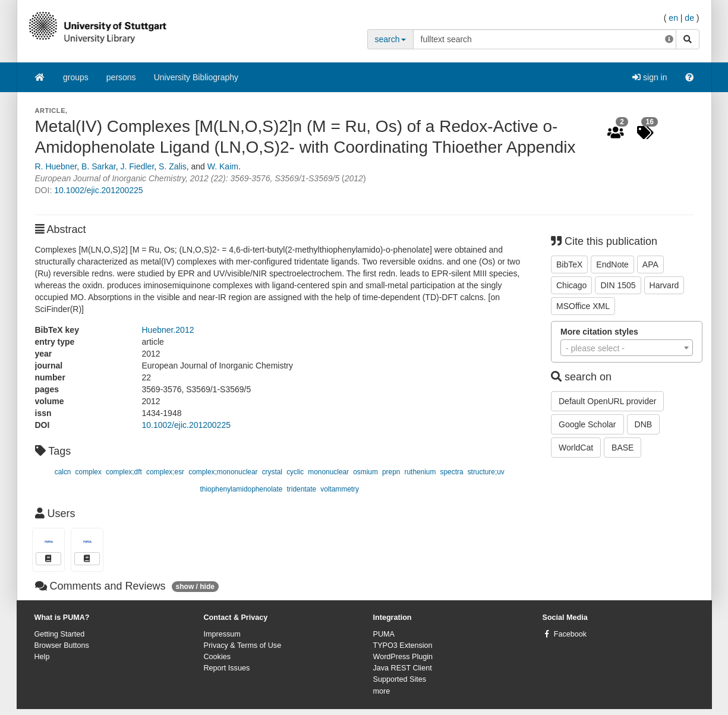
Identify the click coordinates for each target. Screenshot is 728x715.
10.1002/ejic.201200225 (98, 190)
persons (121, 77)
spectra (452, 472)
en (673, 18)
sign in (650, 77)
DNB (644, 424)
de (689, 18)
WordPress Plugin (403, 657)
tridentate (302, 489)
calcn (63, 472)
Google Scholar (587, 424)
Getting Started (60, 634)
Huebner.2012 (168, 330)
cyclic (295, 472)
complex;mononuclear (223, 472)
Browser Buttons (62, 645)
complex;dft (124, 472)
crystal (272, 472)
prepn (391, 472)
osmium (365, 472)
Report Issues (227, 668)
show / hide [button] (195, 587)
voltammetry (340, 489)
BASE (623, 448)
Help (42, 657)
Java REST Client (403, 668)
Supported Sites (400, 679)
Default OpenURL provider (607, 401)
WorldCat (576, 448)
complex (89, 472)
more (382, 691)
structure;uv (486, 472)
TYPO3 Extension (403, 645)
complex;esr (165, 472)
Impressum (222, 634)
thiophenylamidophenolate (242, 489)
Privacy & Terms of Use (243, 645)
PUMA (384, 634)
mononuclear (328, 472)
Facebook (570, 634)
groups (76, 77)
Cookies (218, 657)
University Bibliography (196, 77)
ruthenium (420, 472)
